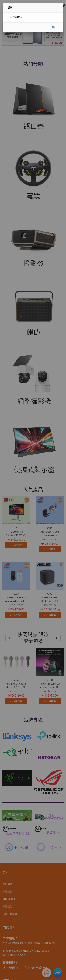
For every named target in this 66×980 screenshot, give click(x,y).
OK (54, 27)
